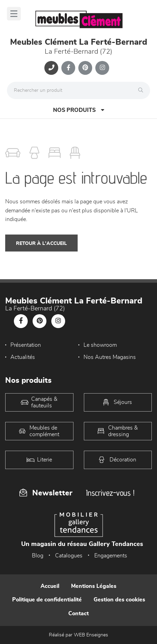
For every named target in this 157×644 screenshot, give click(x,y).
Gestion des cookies (119, 600)
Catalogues (69, 556)
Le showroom (100, 345)
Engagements (111, 556)
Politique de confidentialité (47, 600)
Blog (38, 556)
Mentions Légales (94, 586)
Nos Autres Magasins (110, 357)
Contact (78, 614)
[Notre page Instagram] (102, 68)
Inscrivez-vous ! (110, 493)
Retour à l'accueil (41, 244)
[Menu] (14, 14)
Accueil (50, 586)
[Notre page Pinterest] (85, 68)
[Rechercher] (142, 90)
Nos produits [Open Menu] (79, 110)
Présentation (26, 345)
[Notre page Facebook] (68, 68)
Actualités (23, 357)
